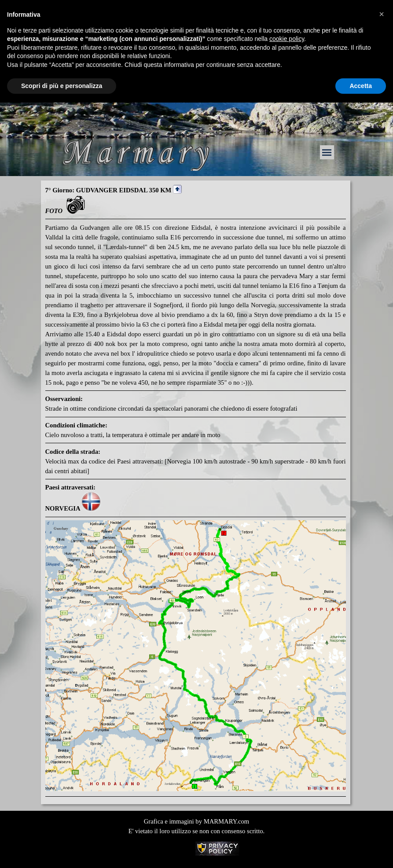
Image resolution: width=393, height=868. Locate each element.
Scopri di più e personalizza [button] (62, 86)
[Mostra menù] (327, 152)
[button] (382, 14)
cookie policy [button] (287, 39)
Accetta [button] (361, 86)
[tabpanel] (196, 491)
